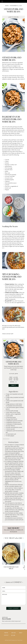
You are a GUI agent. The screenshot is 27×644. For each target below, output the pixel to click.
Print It (14, 385)
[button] (2, 1)
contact (6, 635)
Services (14, 633)
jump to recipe (13, 17)
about (21, 633)
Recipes (6, 633)
